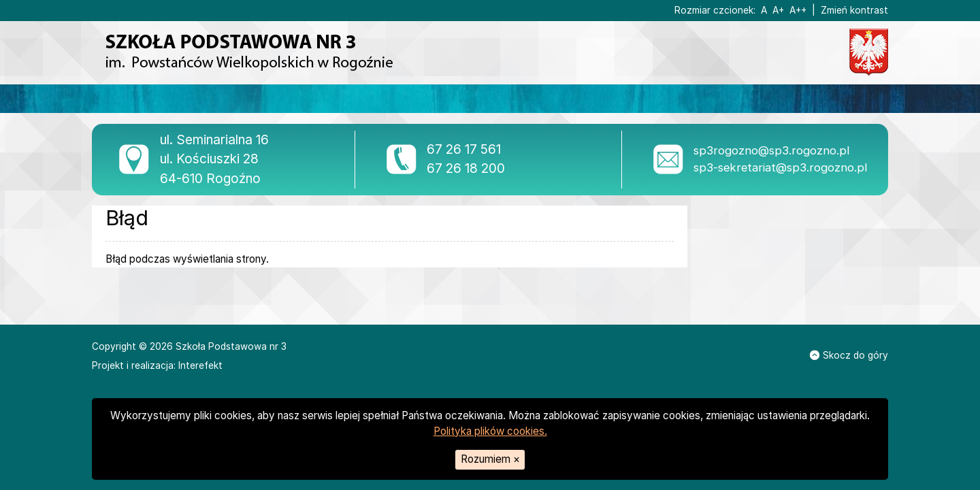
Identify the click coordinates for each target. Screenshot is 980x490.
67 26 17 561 (464, 149)
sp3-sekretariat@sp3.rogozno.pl (780, 167)
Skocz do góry (849, 355)
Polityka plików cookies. (490, 431)
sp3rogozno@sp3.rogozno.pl (771, 150)
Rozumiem (490, 459)
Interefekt (200, 365)
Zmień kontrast (854, 10)
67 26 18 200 (466, 168)
